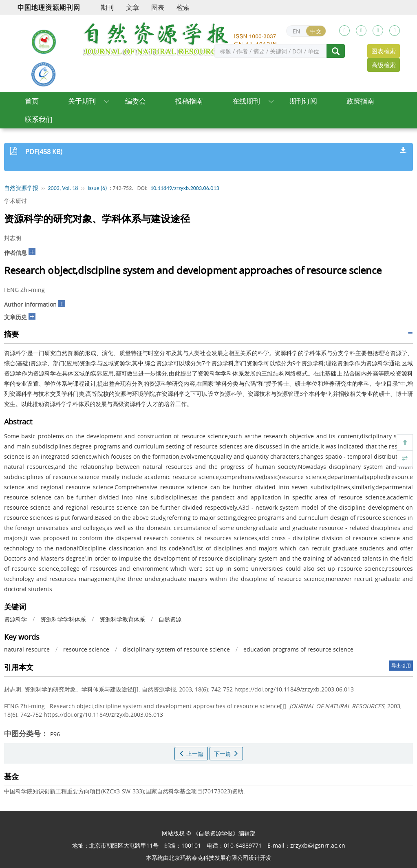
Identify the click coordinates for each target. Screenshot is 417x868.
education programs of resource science (298, 649)
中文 (316, 31)
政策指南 (360, 101)
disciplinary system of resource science (176, 649)
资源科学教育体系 (122, 619)
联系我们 (39, 119)
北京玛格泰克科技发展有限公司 (209, 858)
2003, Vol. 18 (63, 188)
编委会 (136, 101)
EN (297, 31)
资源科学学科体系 (63, 619)
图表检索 (384, 51)
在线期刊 (246, 101)
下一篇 (226, 754)
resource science (86, 649)
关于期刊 (82, 101)
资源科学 (15, 619)
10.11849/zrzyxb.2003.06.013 (185, 188)
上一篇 (191, 754)
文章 (132, 7)
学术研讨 (15, 201)
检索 (183, 7)
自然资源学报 (21, 188)
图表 (158, 7)
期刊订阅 (303, 101)
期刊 (107, 7)
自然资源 (170, 619)
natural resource (27, 649)
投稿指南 (189, 101)
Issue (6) (97, 188)
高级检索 (384, 65)
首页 (32, 101)
